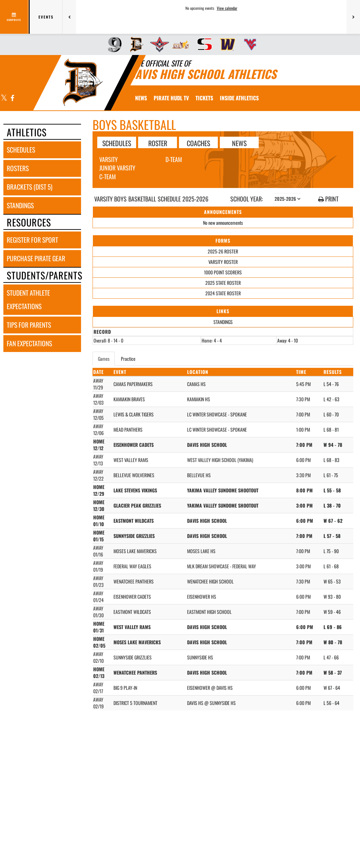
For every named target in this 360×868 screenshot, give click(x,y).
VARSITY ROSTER (223, 262)
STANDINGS (223, 322)
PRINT (328, 199)
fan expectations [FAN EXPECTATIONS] (29, 343)
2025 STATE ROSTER (223, 283)
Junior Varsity (117, 168)
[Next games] (353, 17)
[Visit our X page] (4, 98)
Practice (128, 359)
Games (104, 359)
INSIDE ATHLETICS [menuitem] (239, 98)
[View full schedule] (14, 17)
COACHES (198, 143)
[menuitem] (112, 45)
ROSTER (158, 143)
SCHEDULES (117, 143)
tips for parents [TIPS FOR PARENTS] (29, 325)
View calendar (227, 8)
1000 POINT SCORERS (223, 272)
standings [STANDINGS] (20, 205)
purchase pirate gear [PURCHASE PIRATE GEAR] (36, 258)
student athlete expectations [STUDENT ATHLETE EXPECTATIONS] (28, 300)
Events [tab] (46, 17)
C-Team (108, 177)
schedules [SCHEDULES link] (21, 150)
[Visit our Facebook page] (12, 98)
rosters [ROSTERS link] (18, 168)
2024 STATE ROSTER (223, 293)
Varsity (109, 159)
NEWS (239, 143)
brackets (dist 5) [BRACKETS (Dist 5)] (30, 187)
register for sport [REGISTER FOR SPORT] (32, 240)
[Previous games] (69, 17)
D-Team (174, 159)
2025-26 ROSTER (223, 251)
